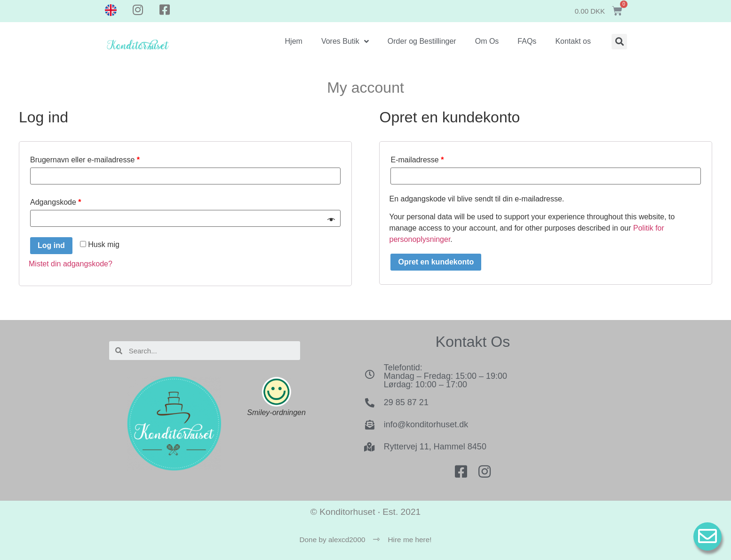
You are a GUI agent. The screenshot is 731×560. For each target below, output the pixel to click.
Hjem (294, 41)
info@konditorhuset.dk (426, 424)
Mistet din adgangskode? (71, 264)
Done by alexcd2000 (332, 540)
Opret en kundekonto (436, 262)
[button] (619, 42)
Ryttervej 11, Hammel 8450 (435, 447)
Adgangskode (56, 202)
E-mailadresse (417, 160)
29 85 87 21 (406, 402)
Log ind (51, 245)
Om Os (487, 41)
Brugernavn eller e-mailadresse (85, 160)
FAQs (527, 41)
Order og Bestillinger (422, 41)
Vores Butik (345, 41)
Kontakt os (573, 41)
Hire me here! (410, 540)
